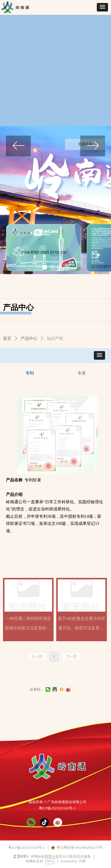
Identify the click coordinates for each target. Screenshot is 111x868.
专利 (30, 373)
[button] (102, 7)
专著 (82, 373)
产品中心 (29, 339)
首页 (7, 339)
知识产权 (55, 339)
